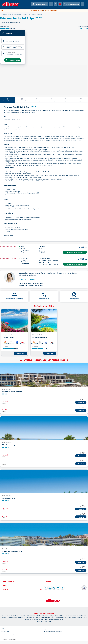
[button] (23, 582)
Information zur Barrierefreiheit (53, 632)
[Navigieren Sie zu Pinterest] (54, 589)
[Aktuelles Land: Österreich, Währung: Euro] (82, 4)
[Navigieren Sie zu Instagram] (50, 589)
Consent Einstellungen (8, 635)
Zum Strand (20, 354)
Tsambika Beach (8, 338)
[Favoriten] (60, 4)
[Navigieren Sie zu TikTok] (62, 589)
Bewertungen (37, 101)
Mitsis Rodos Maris (8, 499)
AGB (3, 630)
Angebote (81, 101)
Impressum (47, 630)
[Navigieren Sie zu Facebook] (46, 589)
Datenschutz (5, 632)
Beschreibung (7, 101)
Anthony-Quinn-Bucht (39, 338)
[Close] (86, 10)
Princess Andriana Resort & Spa (12, 552)
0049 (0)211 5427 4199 (28, 280)
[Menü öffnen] (86, 4)
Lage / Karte (51, 101)
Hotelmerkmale (22, 101)
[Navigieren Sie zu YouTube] (58, 589)
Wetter (66, 101)
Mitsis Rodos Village (9, 446)
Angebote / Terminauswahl (75, 253)
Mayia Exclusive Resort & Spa (12, 392)
